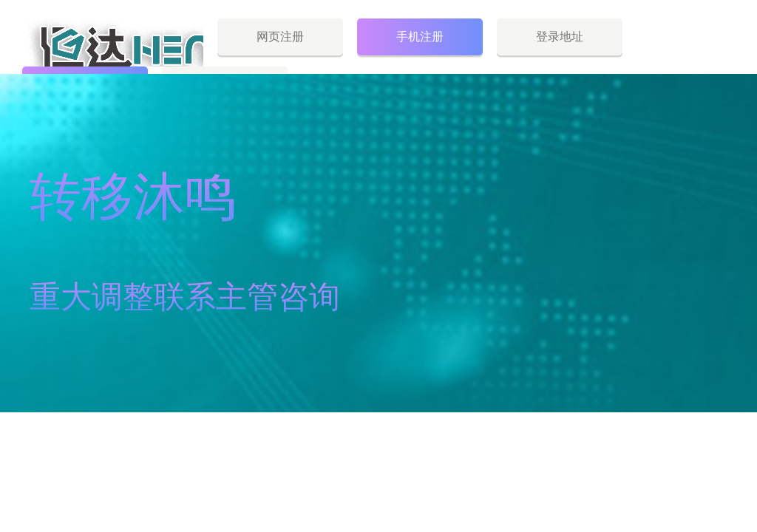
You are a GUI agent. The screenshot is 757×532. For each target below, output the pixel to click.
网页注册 (280, 37)
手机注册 (420, 37)
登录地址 (560, 37)
